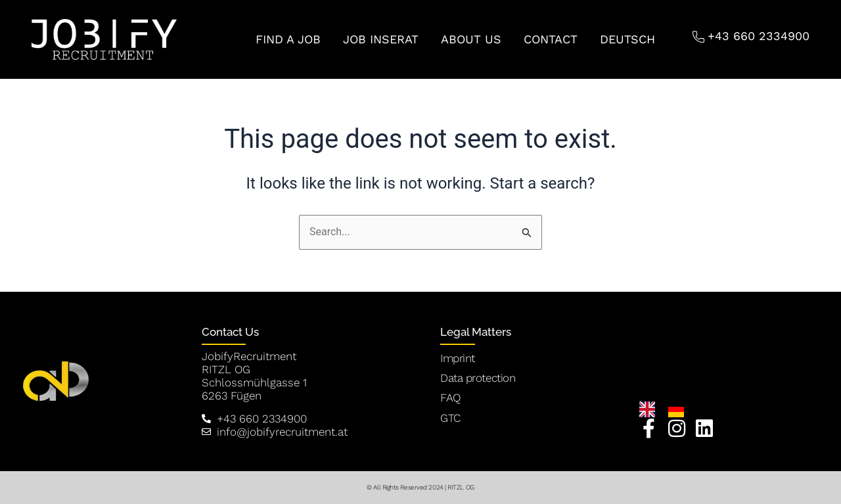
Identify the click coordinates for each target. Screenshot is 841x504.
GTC (450, 418)
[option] (679, 409)
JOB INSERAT (381, 39)
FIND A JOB (288, 39)
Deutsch (627, 39)
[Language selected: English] (668, 409)
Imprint (458, 358)
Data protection (478, 378)
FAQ (450, 398)
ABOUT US (471, 39)
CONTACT (551, 39)
